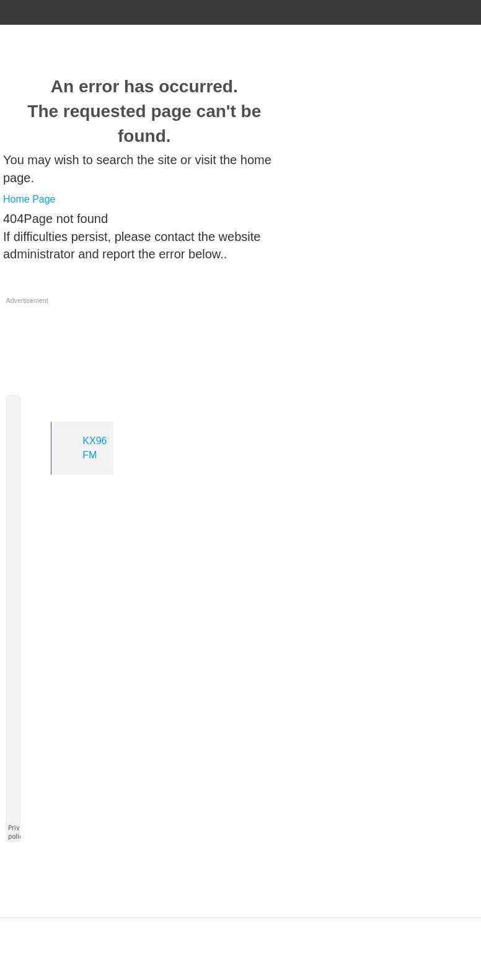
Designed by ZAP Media (240, 925)
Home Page (29, 199)
